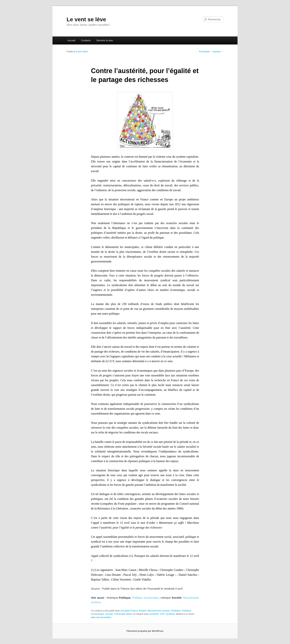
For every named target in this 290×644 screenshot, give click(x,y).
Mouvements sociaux (159, 611)
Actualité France (129, 611)
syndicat (170, 614)
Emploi (143, 611)
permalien (106, 617)
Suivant (218, 52)
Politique (176, 611)
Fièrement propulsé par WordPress (145, 631)
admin (129, 614)
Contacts (86, 40)
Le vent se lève (86, 19)
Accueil (71, 40)
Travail (118, 614)
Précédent (203, 52)
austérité (154, 614)
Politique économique (146, 598)
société (109, 614)
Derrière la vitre (105, 40)
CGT (162, 614)
